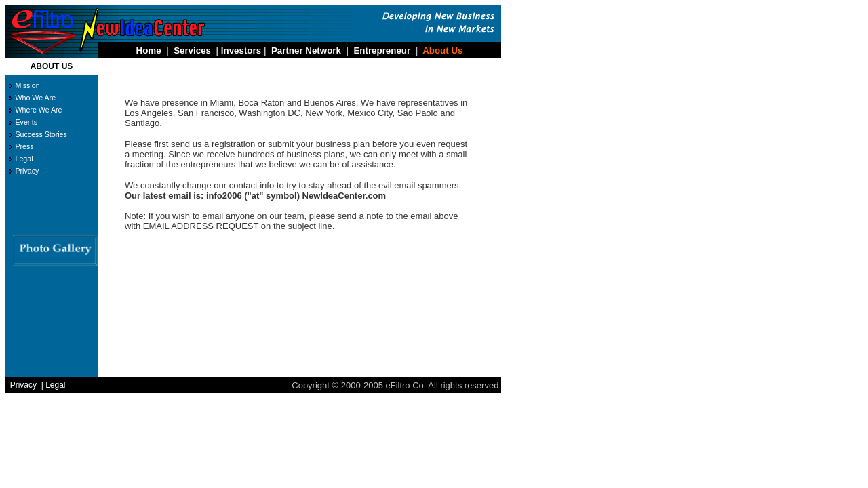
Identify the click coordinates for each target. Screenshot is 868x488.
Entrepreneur (382, 50)
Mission (27, 85)
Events (26, 122)
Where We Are (38, 110)
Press (24, 146)
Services (192, 50)
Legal (24, 159)
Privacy (27, 171)
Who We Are (35, 98)
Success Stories (41, 134)
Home (149, 50)
